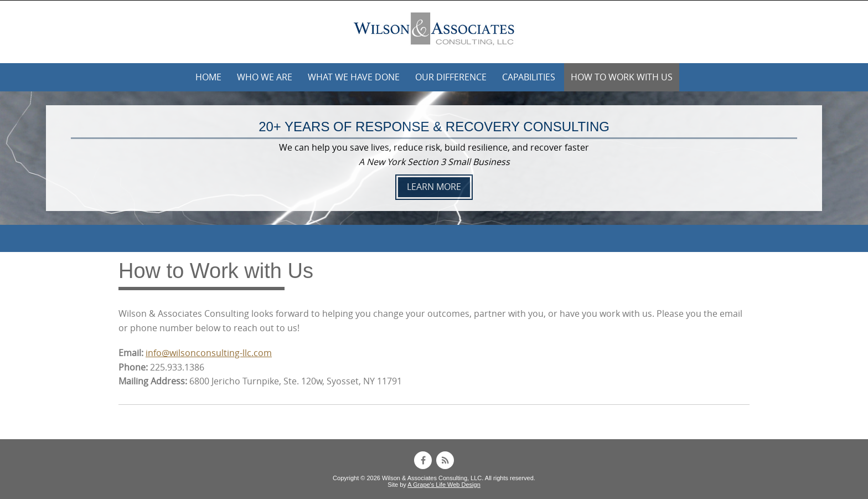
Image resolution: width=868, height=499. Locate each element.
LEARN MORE (434, 187)
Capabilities (529, 77)
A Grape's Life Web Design (444, 485)
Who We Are (265, 77)
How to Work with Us (622, 77)
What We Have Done (354, 77)
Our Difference (451, 77)
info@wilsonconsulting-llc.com (209, 353)
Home (208, 77)
